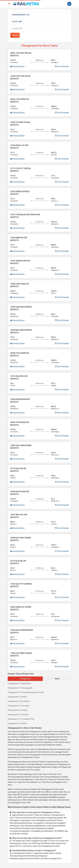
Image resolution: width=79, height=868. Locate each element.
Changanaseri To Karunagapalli (20, 688)
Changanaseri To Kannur (17, 723)
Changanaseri (25, 679)
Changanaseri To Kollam (17, 697)
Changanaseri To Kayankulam (19, 683)
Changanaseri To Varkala (18, 710)
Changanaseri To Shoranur (18, 715)
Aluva (57, 679)
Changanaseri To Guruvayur (19, 706)
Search (15, 35)
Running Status (17, 66)
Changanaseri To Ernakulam (19, 701)
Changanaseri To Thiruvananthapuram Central (26, 692)
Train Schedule (62, 66)
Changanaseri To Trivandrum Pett (21, 719)
